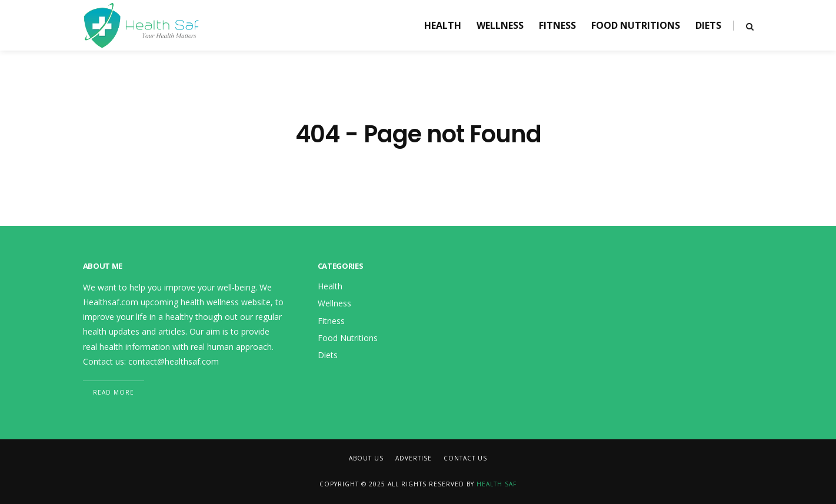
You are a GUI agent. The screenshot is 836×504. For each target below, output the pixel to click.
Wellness (500, 25)
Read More (114, 392)
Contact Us (465, 458)
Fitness (557, 25)
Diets (708, 25)
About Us (366, 458)
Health (443, 25)
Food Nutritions (636, 25)
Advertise (414, 458)
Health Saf (497, 484)
